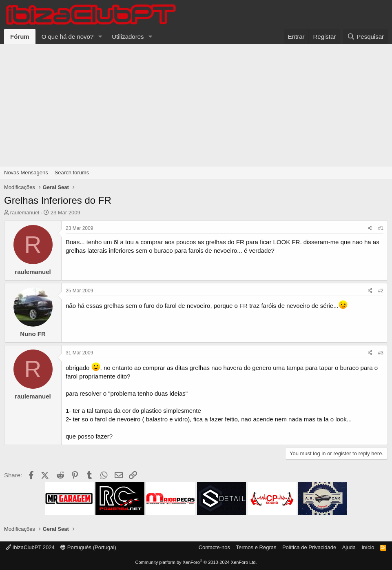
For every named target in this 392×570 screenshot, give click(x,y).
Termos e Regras (256, 547)
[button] (100, 37)
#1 (381, 228)
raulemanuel (25, 213)
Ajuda (349, 547)
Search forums (72, 173)
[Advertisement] (196, 105)
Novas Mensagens (26, 173)
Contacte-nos (214, 547)
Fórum (20, 37)
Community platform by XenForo (196, 562)
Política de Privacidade (309, 547)
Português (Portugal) (88, 547)
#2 (381, 291)
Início (368, 547)
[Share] (370, 228)
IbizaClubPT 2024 (30, 547)
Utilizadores (128, 37)
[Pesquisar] (365, 37)
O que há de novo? (68, 37)
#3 (381, 353)
